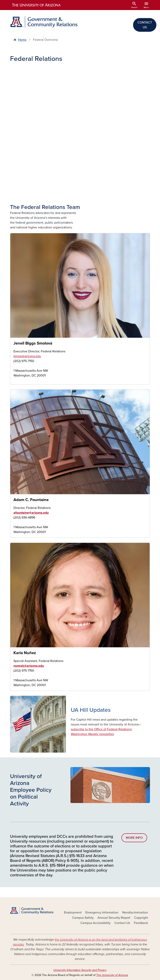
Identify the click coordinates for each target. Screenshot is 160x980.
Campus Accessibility (95, 923)
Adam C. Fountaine (31, 500)
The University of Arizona (112, 975)
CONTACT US (145, 25)
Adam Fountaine (13, 534)
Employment (73, 912)
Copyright (141, 918)
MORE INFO (134, 838)
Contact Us (122, 923)
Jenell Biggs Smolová (33, 343)
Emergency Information (102, 912)
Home (22, 40)
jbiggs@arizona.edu (27, 356)
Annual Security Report (114, 918)
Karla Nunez (13, 687)
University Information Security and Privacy (80, 970)
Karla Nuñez (25, 653)
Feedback (141, 923)
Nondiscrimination (135, 912)
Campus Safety (83, 918)
